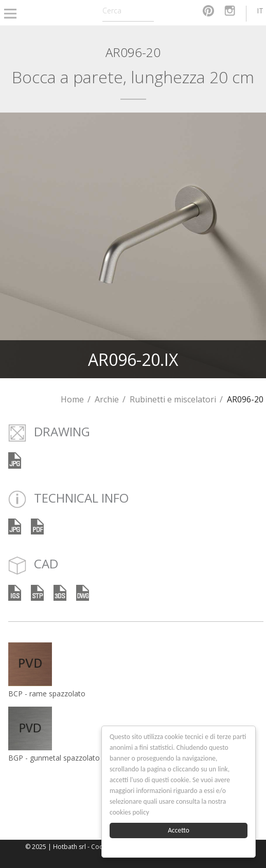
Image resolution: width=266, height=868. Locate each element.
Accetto (179, 830)
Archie (107, 399)
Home (72, 399)
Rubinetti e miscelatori (173, 399)
